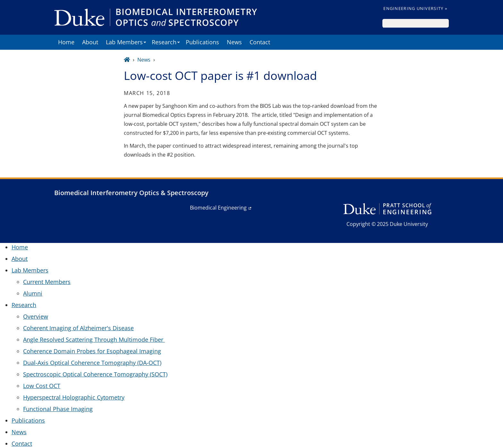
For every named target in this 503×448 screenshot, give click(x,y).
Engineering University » (415, 8)
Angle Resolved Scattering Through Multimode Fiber (94, 340)
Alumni (33, 293)
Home (66, 42)
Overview (36, 316)
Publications (202, 42)
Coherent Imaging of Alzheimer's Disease (78, 328)
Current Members (47, 282)
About (90, 42)
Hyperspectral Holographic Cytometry (74, 397)
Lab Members (124, 42)
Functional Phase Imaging (58, 409)
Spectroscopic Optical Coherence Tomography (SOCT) (95, 374)
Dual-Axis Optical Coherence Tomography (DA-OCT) (92, 363)
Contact (260, 42)
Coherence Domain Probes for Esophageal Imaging (92, 351)
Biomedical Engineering (218, 208)
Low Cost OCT (42, 386)
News (234, 42)
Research (164, 42)
